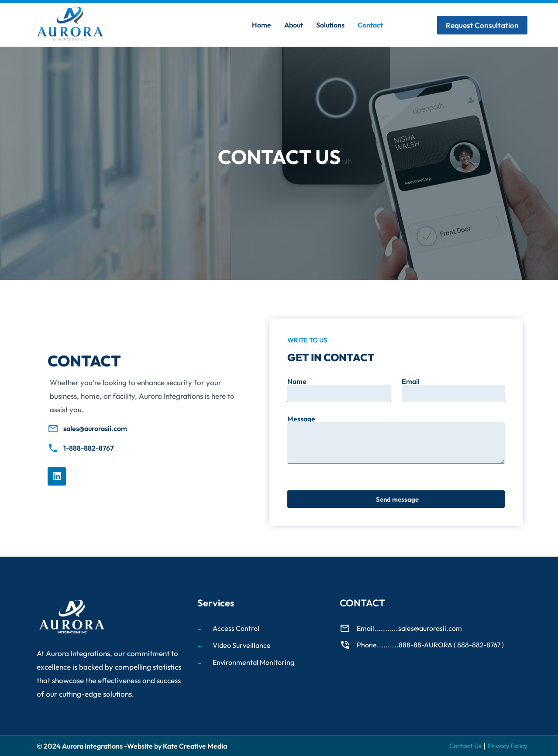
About (294, 25)
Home (262, 25)
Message (301, 419)
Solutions (330, 25)
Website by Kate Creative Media (177, 746)
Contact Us (465, 746)
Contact (370, 25)
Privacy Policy (508, 746)
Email (411, 381)
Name (297, 381)
